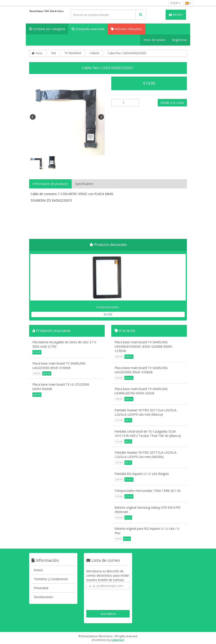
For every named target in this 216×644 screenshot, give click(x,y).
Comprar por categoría (47, 29)
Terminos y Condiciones (51, 579)
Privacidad (41, 588)
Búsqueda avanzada (88, 29)
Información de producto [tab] (50, 184)
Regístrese (179, 40)
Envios (38, 570)
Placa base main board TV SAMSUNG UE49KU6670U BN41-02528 (141, 391)
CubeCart (118, 640)
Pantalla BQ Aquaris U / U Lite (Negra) (142, 474)
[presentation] (116, 600)
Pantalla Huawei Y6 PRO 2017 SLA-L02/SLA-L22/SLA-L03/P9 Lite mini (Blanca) (146, 412)
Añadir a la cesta (172, 103)
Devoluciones (43, 597)
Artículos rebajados (127, 29)
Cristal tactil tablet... (108, 307)
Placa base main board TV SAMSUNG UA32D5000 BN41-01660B (59, 366)
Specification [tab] (84, 184)
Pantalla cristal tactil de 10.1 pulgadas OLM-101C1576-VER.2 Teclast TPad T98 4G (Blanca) (148, 434)
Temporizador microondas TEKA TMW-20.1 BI (148, 491)
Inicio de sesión (154, 40)
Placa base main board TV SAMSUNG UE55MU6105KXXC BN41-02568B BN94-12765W (144, 346)
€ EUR (176, 3)
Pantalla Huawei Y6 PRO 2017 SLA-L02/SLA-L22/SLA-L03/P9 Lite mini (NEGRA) (146, 455)
